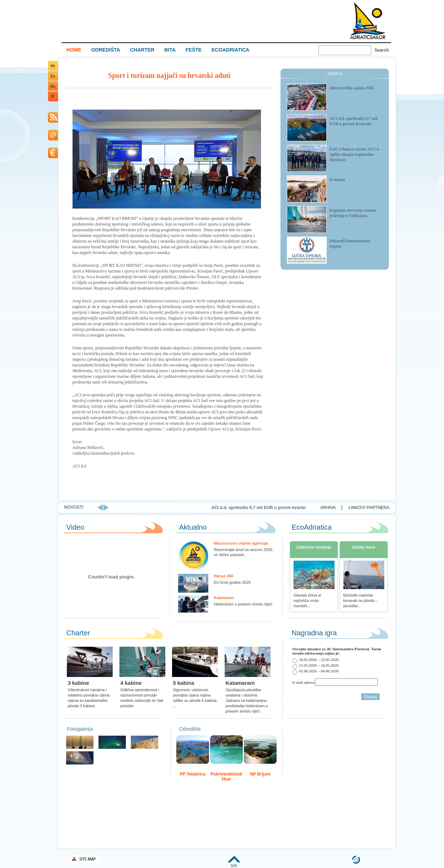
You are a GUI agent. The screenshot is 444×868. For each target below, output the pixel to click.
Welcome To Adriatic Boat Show (368, 20)
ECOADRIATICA (230, 50)
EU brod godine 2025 (232, 582)
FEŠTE (194, 50)
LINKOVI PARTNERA (369, 508)
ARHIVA (328, 508)
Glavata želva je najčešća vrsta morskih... (307, 600)
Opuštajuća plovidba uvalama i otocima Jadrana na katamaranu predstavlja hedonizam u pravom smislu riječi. (247, 700)
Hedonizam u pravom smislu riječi (243, 604)
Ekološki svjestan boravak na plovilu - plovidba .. (360, 600)
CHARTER (142, 50)
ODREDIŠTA (106, 50)
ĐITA (170, 50)
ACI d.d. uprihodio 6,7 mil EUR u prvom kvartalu (292, 508)
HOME (74, 50)
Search (382, 50)
